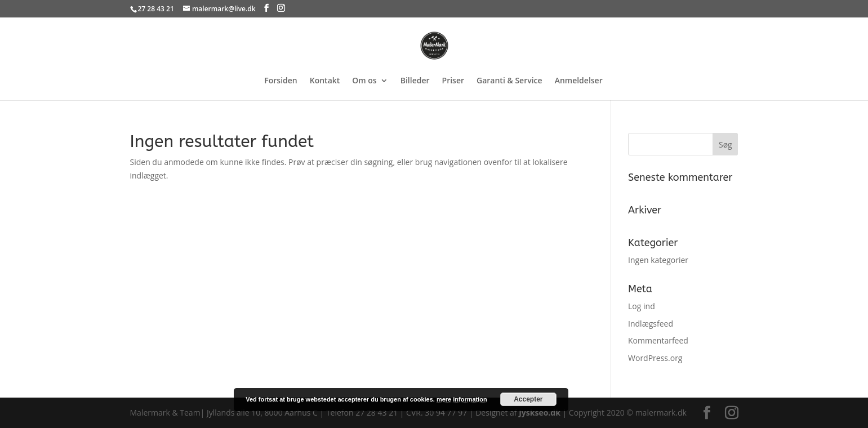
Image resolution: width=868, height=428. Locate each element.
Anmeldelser (579, 81)
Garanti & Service (509, 81)
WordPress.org (655, 358)
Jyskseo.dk (540, 413)
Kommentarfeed (658, 340)
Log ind (642, 306)
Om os (364, 81)
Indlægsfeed (651, 324)
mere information (462, 399)
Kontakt (325, 81)
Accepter (528, 399)
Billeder (415, 81)
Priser (453, 81)
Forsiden (281, 81)
